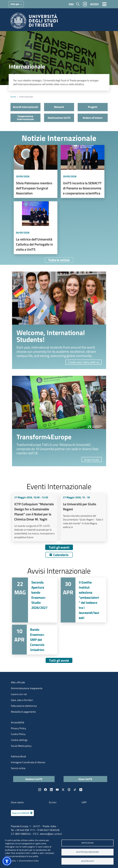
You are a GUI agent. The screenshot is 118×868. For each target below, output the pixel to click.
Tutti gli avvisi (59, 660)
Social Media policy (21, 746)
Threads (69, 790)
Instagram (40, 790)
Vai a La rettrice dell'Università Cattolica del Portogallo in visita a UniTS (36, 228)
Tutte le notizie (59, 260)
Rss (81, 790)
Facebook (45, 790)
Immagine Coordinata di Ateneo (28, 762)
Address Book (18, 756)
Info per (15, 4)
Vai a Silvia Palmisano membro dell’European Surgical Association (36, 171)
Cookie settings (19, 740)
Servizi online (18, 768)
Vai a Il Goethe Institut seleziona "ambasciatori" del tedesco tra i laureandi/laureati (83, 600)
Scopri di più (92, 459)
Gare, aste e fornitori (22, 700)
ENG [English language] (71, 4)
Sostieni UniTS (34, 779)
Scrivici (53, 802)
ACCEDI (94, 4)
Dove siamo (17, 802)
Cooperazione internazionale (25, 118)
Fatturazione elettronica (24, 706)
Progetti (93, 107)
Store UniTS (85, 779)
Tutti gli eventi (59, 547)
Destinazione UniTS (59, 118)
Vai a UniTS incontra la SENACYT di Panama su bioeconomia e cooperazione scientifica (83, 171)
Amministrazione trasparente (27, 688)
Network (59, 107)
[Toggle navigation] (104, 4)
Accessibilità (18, 722)
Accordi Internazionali (25, 107)
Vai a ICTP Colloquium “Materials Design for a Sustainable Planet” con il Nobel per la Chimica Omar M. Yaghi (35, 517)
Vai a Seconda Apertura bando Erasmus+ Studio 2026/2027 (35, 600)
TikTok (75, 790)
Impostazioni (87, 843)
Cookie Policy (18, 734)
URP (84, 802)
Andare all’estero (93, 118)
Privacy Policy (19, 728)
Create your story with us (84, 362)
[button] (7, 861)
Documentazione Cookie (29, 861)
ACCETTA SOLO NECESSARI (87, 852)
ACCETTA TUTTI (87, 861)
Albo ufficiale (18, 682)
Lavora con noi (19, 694)
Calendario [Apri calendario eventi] (61, 555)
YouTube (57, 790)
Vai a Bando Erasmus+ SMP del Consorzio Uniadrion (35, 640)
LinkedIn (51, 790)
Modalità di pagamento (23, 712)
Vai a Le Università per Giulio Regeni (83, 517)
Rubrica (85, 4)
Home (13, 97)
